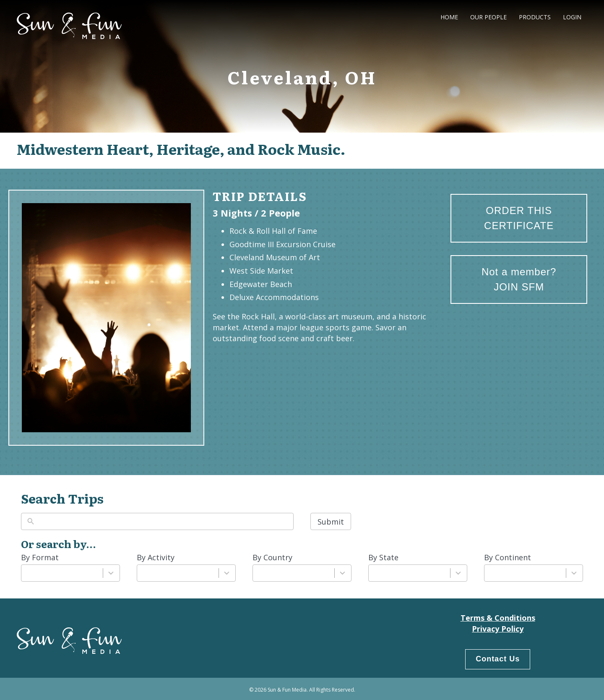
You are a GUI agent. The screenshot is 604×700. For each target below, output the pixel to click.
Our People (488, 17)
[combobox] (62, 573)
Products (535, 17)
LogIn (572, 17)
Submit (331, 522)
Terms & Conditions (498, 618)
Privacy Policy (498, 629)
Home (449, 17)
